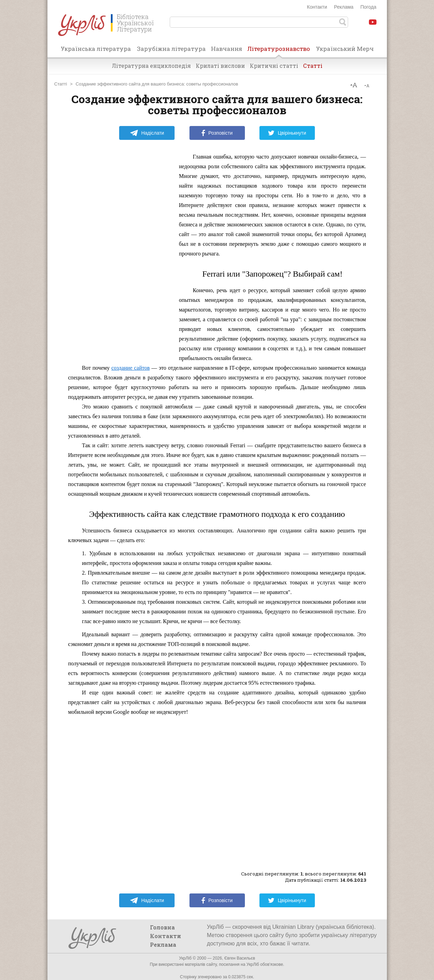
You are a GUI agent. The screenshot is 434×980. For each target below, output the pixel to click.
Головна (162, 927)
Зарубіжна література (171, 49)
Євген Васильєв (240, 958)
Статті (313, 66)
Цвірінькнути (287, 133)
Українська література (96, 49)
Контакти (317, 7)
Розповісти (217, 133)
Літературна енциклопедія (151, 66)
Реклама (344, 7)
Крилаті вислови (220, 66)
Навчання (227, 49)
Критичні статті (274, 66)
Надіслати (147, 133)
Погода (368, 7)
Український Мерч (345, 49)
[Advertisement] (120, 256)
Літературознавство (279, 51)
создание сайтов (130, 368)
